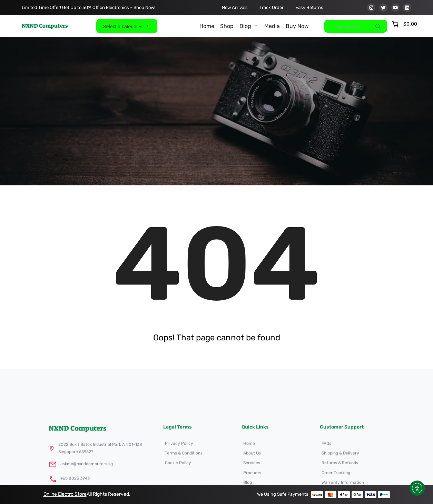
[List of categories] (122, 27)
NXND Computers (45, 26)
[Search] (378, 26)
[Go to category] (147, 26)
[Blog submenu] (256, 26)
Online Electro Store (65, 494)
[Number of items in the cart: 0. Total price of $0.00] (404, 24)
